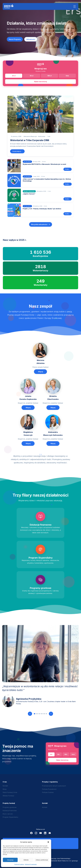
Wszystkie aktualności (41, 224)
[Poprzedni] (30, 714)
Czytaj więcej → (17, 151)
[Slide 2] (36, 714)
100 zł (49, 76)
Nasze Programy (15, 39)
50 (59, 754)
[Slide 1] (34, 714)
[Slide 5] (41, 714)
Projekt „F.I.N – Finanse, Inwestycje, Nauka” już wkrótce (42, 209)
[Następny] (51, 714)
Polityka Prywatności (31, 864)
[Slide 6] (43, 714)
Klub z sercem (8, 814)
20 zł (14, 76)
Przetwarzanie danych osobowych (54, 786)
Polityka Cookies (19, 864)
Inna (67, 76)
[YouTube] (41, 833)
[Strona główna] (9, 7)
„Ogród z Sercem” (29, 194)
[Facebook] (31, 833)
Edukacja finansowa (10, 811)
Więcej (40, 372)
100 (66, 754)
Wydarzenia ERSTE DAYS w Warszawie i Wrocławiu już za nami (44, 164)
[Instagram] (36, 833)
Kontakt (5, 786)
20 (51, 754)
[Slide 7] (45, 714)
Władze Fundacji (8, 796)
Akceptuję (10, 860)
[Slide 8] (46, 714)
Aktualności (31, 39)
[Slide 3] (38, 714)
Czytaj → (68, 169)
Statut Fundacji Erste (10, 792)
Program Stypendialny (10, 817)
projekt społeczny (29, 191)
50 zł (32, 76)
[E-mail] (50, 833)
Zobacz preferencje (42, 860)
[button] (48, 842)
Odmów (26, 860)
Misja (5, 789)
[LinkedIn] (45, 833)
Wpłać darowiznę (40, 82)
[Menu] (75, 6)
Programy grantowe (10, 807)
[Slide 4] (40, 714)
